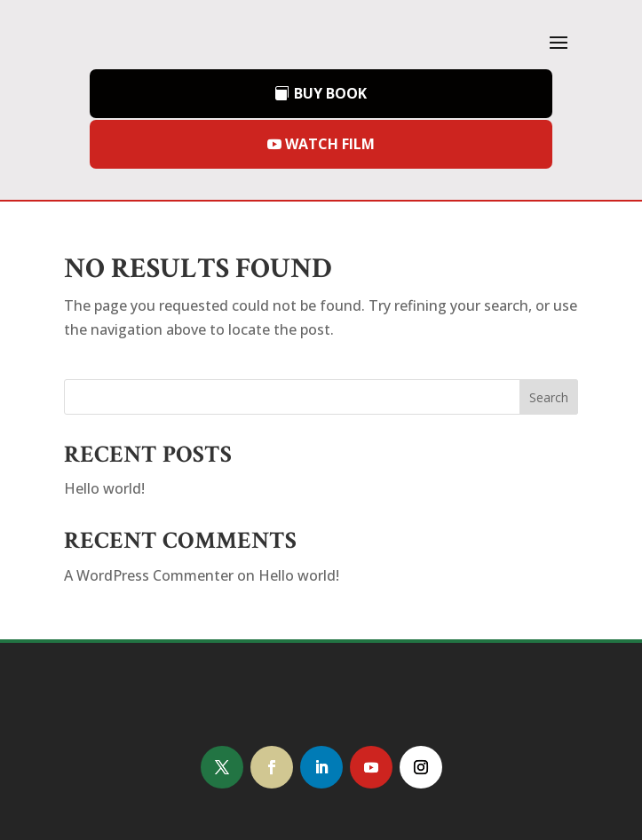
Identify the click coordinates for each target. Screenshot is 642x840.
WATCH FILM (330, 144)
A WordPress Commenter (149, 575)
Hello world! (104, 488)
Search (549, 397)
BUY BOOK (330, 93)
